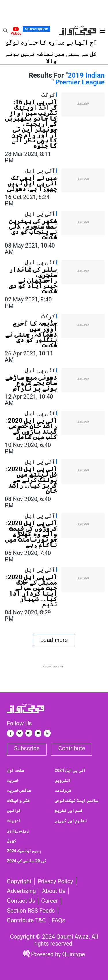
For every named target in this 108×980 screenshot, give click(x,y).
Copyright (19, 881)
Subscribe (27, 748)
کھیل (12, 841)
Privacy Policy (55, 881)
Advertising (21, 891)
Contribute (72, 748)
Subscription (36, 29)
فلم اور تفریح (68, 811)
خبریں (13, 780)
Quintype (73, 954)
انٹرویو (63, 780)
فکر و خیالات (18, 801)
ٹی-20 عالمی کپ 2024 (26, 861)
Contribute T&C (26, 920)
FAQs (58, 920)
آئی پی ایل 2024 (70, 770)
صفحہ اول (15, 770)
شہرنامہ (63, 790)
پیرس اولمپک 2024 (24, 851)
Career (50, 901)
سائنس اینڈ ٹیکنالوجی (76, 801)
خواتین (14, 811)
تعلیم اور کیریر (71, 821)
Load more (54, 640)
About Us (54, 891)
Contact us (21, 901)
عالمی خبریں (19, 790)
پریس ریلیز (18, 831)
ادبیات (14, 821)
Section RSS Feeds (31, 911)
